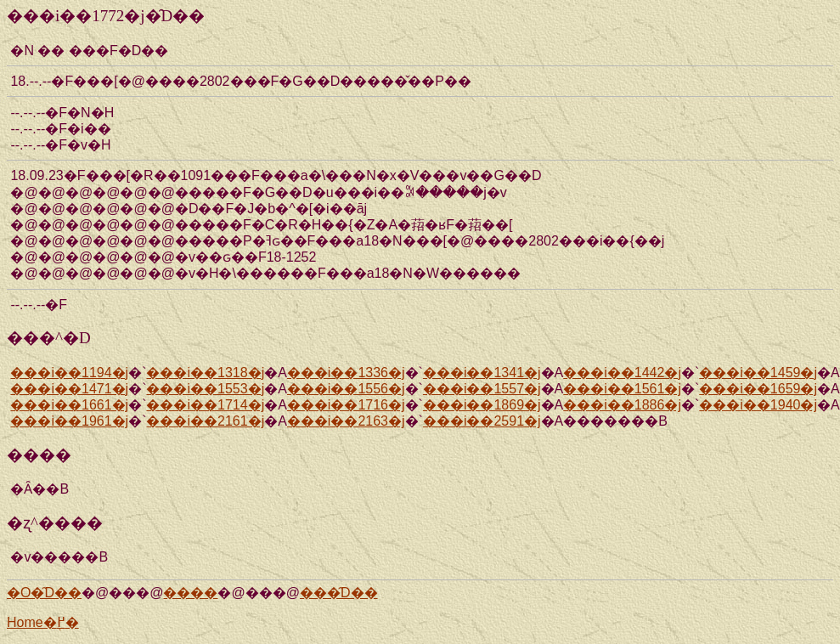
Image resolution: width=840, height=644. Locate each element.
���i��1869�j (482, 405)
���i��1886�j (622, 405)
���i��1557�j (482, 389)
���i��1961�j (69, 421)
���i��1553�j (205, 389)
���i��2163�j (346, 421)
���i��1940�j (758, 405)
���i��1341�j (482, 373)
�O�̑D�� (44, 593)
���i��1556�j (346, 389)
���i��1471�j (69, 389)
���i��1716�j (346, 405)
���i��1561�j (622, 389)
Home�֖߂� (43, 622)
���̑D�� (339, 593)
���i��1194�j (69, 373)
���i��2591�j (482, 421)
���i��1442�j (622, 373)
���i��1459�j (758, 373)
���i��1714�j (205, 405)
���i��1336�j (346, 373)
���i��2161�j (205, 421)
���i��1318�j (205, 373)
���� (190, 593)
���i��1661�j (69, 405)
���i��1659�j (758, 389)
